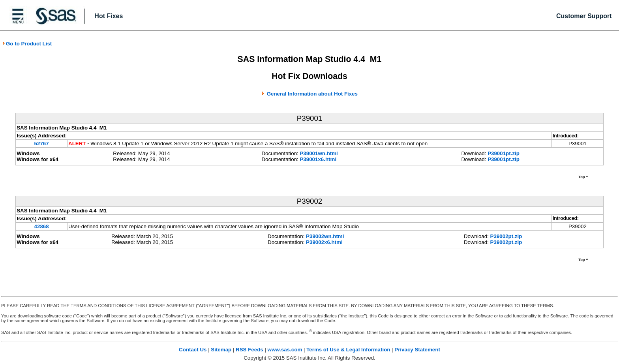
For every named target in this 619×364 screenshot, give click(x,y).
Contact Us (193, 350)
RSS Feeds (249, 350)
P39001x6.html (318, 159)
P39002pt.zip (506, 236)
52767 (42, 144)
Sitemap (221, 350)
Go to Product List (27, 44)
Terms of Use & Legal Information (348, 350)
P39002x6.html (324, 242)
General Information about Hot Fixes (312, 94)
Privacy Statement (417, 350)
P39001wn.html (319, 153)
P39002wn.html (325, 236)
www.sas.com (285, 350)
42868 (42, 226)
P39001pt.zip (504, 153)
